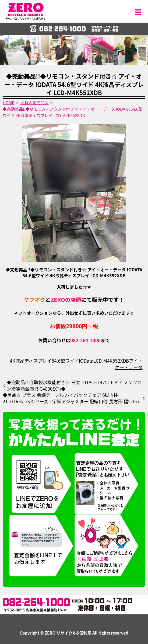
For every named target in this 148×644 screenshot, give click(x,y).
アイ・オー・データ (129, 364)
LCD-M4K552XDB (111, 361)
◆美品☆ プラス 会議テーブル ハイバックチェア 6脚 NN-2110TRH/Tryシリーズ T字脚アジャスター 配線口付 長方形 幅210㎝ (71, 398)
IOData (86, 361)
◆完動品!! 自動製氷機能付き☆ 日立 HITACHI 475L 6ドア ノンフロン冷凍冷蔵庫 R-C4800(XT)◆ (74, 386)
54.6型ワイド (65, 361)
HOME (8, 102)
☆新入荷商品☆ (35, 102)
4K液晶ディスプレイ (31, 361)
